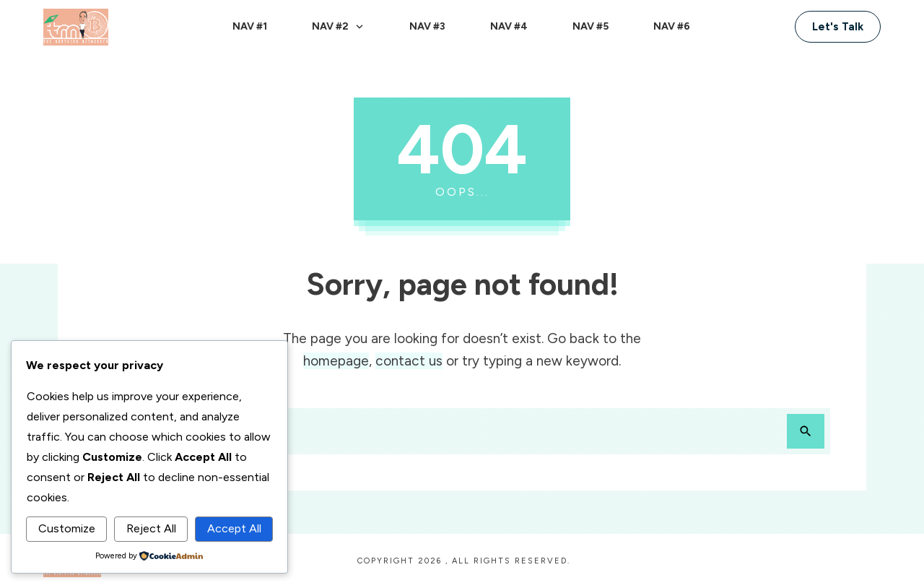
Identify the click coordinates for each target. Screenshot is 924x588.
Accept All (234, 528)
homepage (336, 361)
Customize (67, 528)
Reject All (151, 528)
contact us (409, 361)
